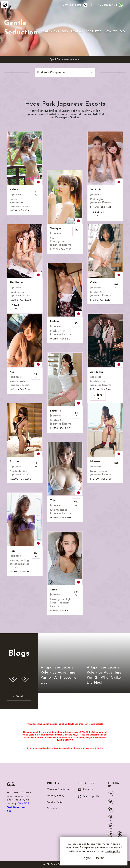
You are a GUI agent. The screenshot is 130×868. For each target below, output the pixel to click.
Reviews (77, 32)
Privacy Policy (56, 796)
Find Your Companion (51, 72)
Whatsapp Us (91, 797)
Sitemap (52, 808)
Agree (87, 858)
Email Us (88, 790)
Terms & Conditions (59, 790)
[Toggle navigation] (45, 26)
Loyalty (111, 32)
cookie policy (112, 851)
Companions (50, 32)
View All (19, 696)
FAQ (122, 32)
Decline (99, 858)
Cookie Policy (55, 802)
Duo (65, 32)
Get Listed (94, 32)
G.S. (11, 785)
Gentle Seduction (21, 28)
